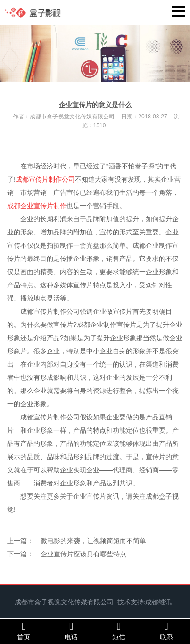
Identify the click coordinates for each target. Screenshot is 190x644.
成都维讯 (158, 602)
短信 (119, 631)
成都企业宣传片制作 (37, 206)
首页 (24, 631)
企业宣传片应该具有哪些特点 (83, 554)
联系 (166, 631)
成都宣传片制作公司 (45, 179)
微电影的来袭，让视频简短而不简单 (93, 541)
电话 (71, 631)
